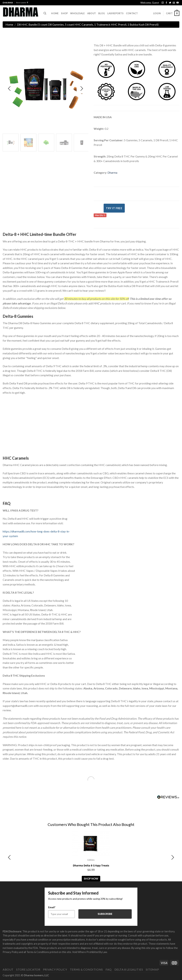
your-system (10, 536)
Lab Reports (115, 13)
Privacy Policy (55, 969)
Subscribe (105, 914)
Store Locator (22, 3)
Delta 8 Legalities (129, 969)
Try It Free (114, 208)
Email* (52, 907)
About (8, 969)
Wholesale (77, 13)
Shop (64, 13)
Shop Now (91, 879)
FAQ (109, 969)
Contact (132, 13)
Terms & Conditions (86, 969)
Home (55, 13)
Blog (102, 13)
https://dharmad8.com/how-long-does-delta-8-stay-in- (36, 531)
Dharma (112, 172)
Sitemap (152, 969)
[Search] (45, 13)
